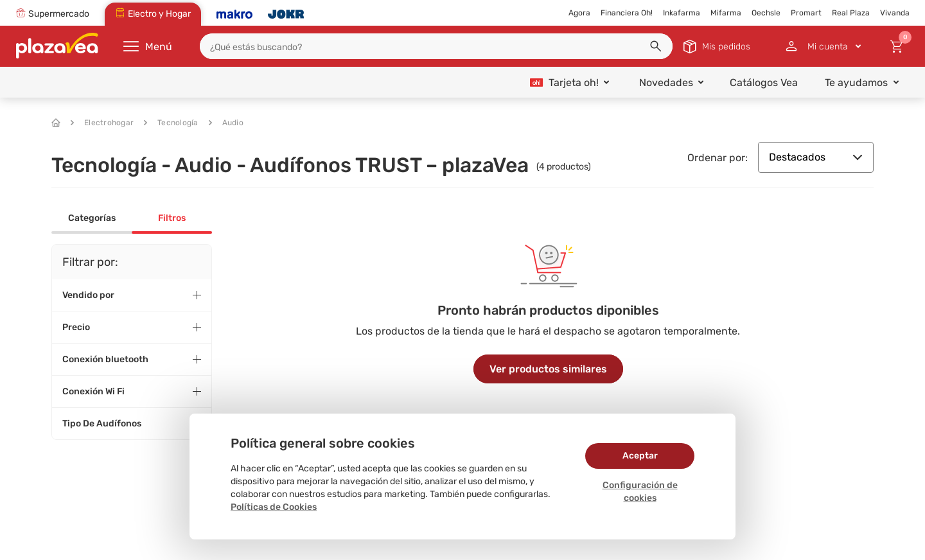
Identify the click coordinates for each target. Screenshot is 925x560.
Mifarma (726, 13)
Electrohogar (102, 123)
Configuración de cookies (640, 492)
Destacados (816, 157)
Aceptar (640, 456)
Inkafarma (682, 13)
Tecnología (171, 123)
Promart (806, 13)
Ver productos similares (548, 369)
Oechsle (766, 13)
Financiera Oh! (627, 13)
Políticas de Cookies (274, 507)
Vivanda (895, 13)
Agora (579, 13)
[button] (656, 46)
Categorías (92, 218)
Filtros (172, 218)
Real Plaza (851, 13)
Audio (226, 123)
